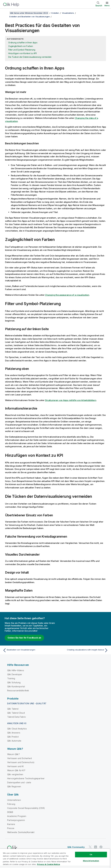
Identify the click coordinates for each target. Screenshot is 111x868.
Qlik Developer (15, 674)
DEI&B (10, 812)
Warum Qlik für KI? (16, 770)
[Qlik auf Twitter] (90, 847)
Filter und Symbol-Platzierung (22, 50)
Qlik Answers (14, 733)
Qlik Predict (13, 737)
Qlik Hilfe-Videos (16, 670)
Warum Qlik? (13, 754)
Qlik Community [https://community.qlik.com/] (76, 847)
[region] (55, 858)
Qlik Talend (13, 709)
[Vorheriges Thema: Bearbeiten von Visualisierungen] (28, 650)
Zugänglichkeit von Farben (21, 46)
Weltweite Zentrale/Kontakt (21, 832)
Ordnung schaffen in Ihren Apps (23, 43)
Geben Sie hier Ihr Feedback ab (24, 638)
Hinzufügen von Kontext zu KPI (22, 53)
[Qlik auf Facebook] (101, 847)
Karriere (11, 824)
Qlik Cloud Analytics (17, 729)
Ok (91, 854)
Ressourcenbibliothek (18, 691)
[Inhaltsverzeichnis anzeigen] (6, 13)
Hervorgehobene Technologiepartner (26, 778)
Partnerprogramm (16, 820)
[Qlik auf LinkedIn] (96, 847)
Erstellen (55, 13)
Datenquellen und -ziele (19, 782)
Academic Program (17, 816)
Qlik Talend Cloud (16, 713)
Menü (107, 5)
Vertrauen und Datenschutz (21, 762)
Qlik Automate (14, 741)
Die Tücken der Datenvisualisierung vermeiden (30, 57)
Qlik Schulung (14, 682)
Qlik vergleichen (15, 774)
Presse (11, 828)
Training (11, 678)
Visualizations (68, 13)
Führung (11, 804)
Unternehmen (14, 800)
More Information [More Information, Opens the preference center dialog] (91, 861)
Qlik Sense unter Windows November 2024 (29, 13)
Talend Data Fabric (17, 717)
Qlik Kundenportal (16, 686)
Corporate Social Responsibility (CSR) (26, 808)
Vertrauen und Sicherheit (20, 758)
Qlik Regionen (14, 786)
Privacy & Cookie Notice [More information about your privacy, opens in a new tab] (48, 864)
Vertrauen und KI (15, 766)
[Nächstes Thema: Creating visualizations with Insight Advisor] (83, 650)
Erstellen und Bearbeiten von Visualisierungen (30, 17)
